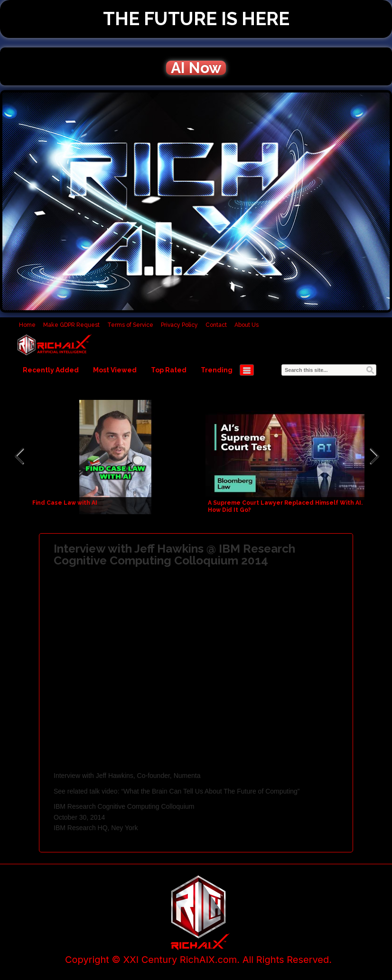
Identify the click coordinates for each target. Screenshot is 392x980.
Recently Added (51, 370)
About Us (247, 325)
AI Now (196, 68)
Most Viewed (115, 370)
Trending (217, 370)
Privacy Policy (179, 325)
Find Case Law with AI (65, 503)
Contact (216, 325)
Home (27, 325)
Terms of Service (130, 325)
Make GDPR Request (71, 325)
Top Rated (169, 370)
